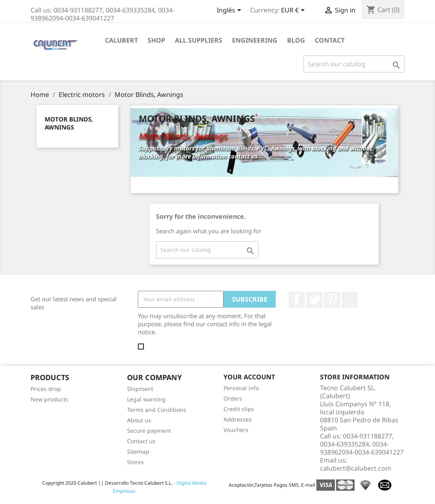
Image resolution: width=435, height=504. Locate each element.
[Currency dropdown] (294, 11)
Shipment (140, 389)
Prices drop (46, 389)
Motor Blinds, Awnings (69, 123)
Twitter (314, 300)
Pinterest (332, 300)
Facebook (297, 300)
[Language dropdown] (230, 11)
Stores (135, 462)
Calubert (121, 40)
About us (139, 420)
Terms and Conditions (157, 410)
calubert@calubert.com (356, 468)
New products (49, 399)
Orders (233, 398)
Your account (249, 377)
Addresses (238, 419)
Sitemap (138, 452)
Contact (330, 40)
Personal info (241, 388)
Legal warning (146, 399)
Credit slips (239, 409)
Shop (156, 40)
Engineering (255, 40)
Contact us (141, 441)
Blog (296, 40)
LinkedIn (350, 300)
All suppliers (199, 40)
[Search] (354, 64)
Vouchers (236, 430)
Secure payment (149, 431)
